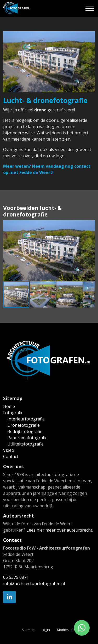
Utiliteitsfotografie (25, 444)
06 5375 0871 (16, 577)
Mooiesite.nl (67, 630)
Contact (11, 456)
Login (46, 630)
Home (9, 406)
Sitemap (28, 630)
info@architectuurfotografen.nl (34, 583)
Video (9, 450)
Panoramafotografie (27, 438)
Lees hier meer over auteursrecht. (60, 530)
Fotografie (13, 413)
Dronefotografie (24, 425)
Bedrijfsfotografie (25, 431)
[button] (90, 225)
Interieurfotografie (26, 419)
